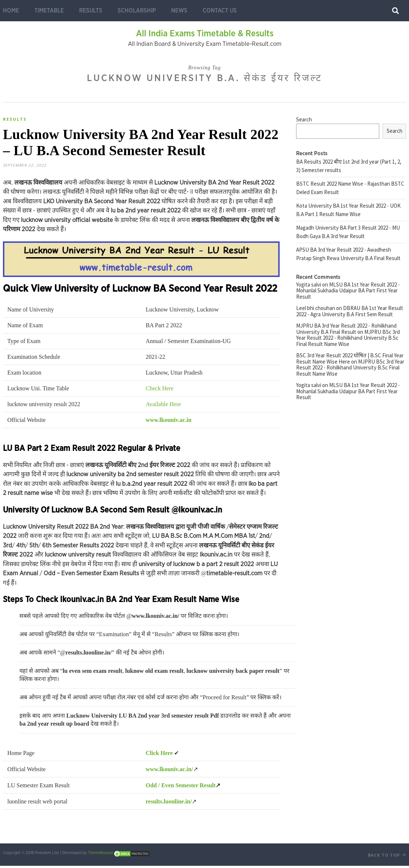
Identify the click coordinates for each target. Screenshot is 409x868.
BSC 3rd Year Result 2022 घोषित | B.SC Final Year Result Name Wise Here (350, 358)
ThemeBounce (101, 855)
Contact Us (220, 11)
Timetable (49, 11)
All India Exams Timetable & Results (205, 34)
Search (304, 119)
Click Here (159, 755)
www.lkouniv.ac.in (169, 422)
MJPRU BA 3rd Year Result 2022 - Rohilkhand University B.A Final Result (346, 329)
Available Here (163, 406)
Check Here (160, 391)
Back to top (387, 857)
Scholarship (137, 11)
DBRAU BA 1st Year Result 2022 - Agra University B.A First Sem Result (350, 311)
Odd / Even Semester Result (181, 787)
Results (91, 11)
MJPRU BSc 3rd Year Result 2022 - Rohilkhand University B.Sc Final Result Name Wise (348, 338)
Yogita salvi (309, 285)
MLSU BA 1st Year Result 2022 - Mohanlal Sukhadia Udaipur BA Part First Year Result (348, 291)
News (179, 11)
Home (11, 11)
